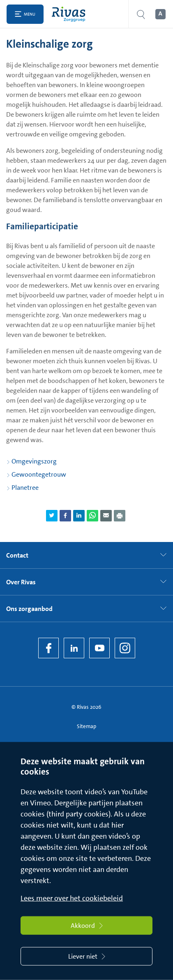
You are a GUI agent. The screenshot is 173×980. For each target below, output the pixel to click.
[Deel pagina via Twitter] (52, 516)
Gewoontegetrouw (39, 474)
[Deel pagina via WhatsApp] (92, 516)
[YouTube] (99, 648)
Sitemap (86, 726)
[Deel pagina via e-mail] (106, 516)
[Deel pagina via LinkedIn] (79, 516)
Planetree (25, 488)
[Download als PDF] (120, 516)
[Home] (70, 14)
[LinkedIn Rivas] (74, 648)
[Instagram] (125, 648)
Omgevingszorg (34, 461)
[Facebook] (48, 648)
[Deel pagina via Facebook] (65, 516)
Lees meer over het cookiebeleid (72, 898)
